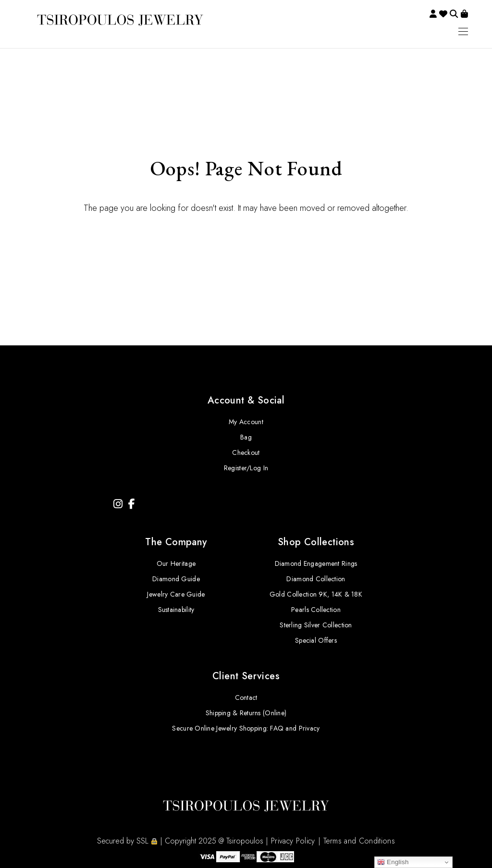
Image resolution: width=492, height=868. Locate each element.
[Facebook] (132, 504)
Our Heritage (176, 563)
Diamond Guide (176, 579)
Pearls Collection (316, 610)
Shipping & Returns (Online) (246, 713)
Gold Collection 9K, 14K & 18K (316, 594)
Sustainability (176, 610)
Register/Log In (246, 468)
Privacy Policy (293, 841)
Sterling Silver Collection (316, 625)
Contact (246, 697)
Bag (246, 437)
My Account (246, 422)
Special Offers (316, 640)
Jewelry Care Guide (176, 594)
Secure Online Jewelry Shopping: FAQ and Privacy (246, 728)
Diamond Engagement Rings (316, 563)
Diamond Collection (316, 579)
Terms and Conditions (359, 841)
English (393, 862)
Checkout (246, 452)
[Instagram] (118, 504)
